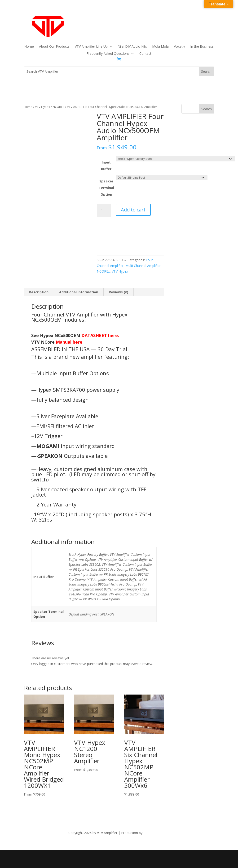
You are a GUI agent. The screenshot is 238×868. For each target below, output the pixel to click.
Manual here (69, 342)
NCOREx (59, 107)
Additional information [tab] (79, 292)
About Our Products (54, 47)
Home (29, 47)
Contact (145, 54)
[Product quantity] (104, 211)
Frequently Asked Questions (108, 54)
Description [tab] (39, 292)
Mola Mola (160, 47)
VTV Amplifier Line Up (91, 47)
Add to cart (133, 210)
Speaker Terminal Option (106, 188)
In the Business (202, 47)
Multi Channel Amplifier (143, 266)
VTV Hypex (43, 107)
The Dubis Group (156, 833)
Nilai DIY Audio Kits (132, 47)
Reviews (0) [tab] (119, 292)
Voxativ (179, 47)
